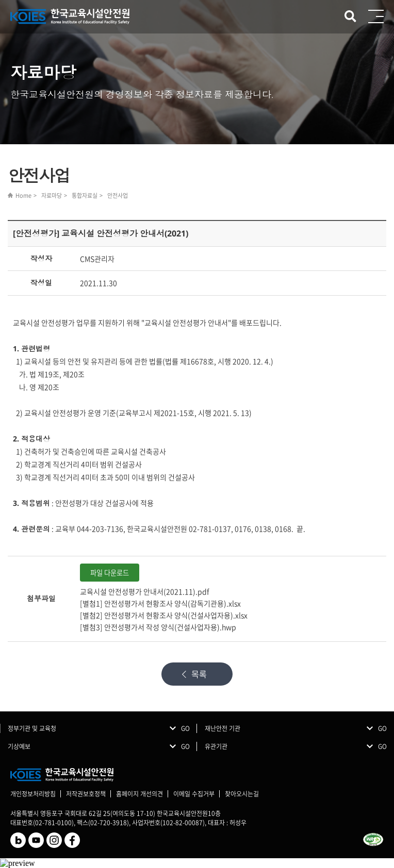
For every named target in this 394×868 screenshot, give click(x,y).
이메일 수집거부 (194, 794)
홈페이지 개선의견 (139, 794)
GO (185, 728)
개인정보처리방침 (33, 794)
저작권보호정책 (86, 794)
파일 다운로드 (110, 573)
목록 (199, 674)
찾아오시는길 (242, 794)
